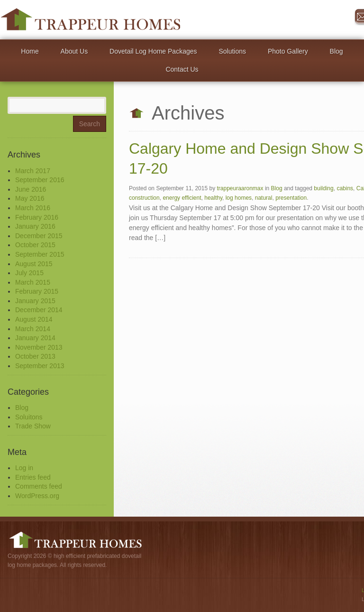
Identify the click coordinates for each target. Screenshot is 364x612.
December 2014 (39, 310)
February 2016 (37, 217)
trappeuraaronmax (240, 188)
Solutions (232, 51)
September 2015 (40, 254)
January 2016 (35, 226)
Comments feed (39, 486)
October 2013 (35, 356)
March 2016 (33, 208)
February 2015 (37, 291)
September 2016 (40, 180)
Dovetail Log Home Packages (153, 51)
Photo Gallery (288, 51)
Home (30, 51)
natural (264, 198)
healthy (213, 198)
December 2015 (39, 236)
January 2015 (35, 301)
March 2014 (33, 329)
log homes (239, 198)
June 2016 (31, 189)
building (323, 188)
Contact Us (182, 69)
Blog (337, 51)
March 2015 (33, 282)
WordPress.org (37, 496)
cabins (345, 188)
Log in (24, 468)
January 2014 (35, 338)
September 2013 (40, 366)
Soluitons (29, 417)
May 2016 (30, 198)
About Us (74, 51)
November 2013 (39, 347)
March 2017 (33, 171)
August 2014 (34, 319)
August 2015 (34, 264)
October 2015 (35, 245)
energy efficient (182, 198)
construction (144, 198)
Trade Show (33, 426)
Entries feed (33, 477)
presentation (291, 198)
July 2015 (29, 273)
